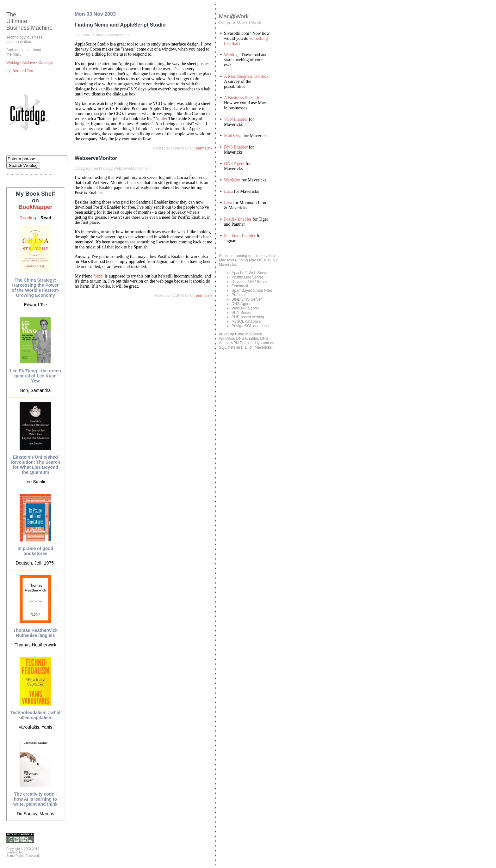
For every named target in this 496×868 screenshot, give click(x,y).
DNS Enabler (236, 147)
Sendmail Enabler (240, 236)
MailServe (233, 136)
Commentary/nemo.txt (112, 35)
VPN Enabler (236, 119)
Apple (160, 119)
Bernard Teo (23, 71)
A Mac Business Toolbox (246, 76)
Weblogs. (232, 55)
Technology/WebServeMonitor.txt (121, 168)
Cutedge (46, 63)
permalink (204, 148)
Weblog (13, 63)
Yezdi (98, 276)
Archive (29, 63)
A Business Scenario (242, 98)
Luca (228, 191)
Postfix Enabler (238, 219)
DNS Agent (234, 164)
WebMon (232, 180)
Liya (228, 203)
